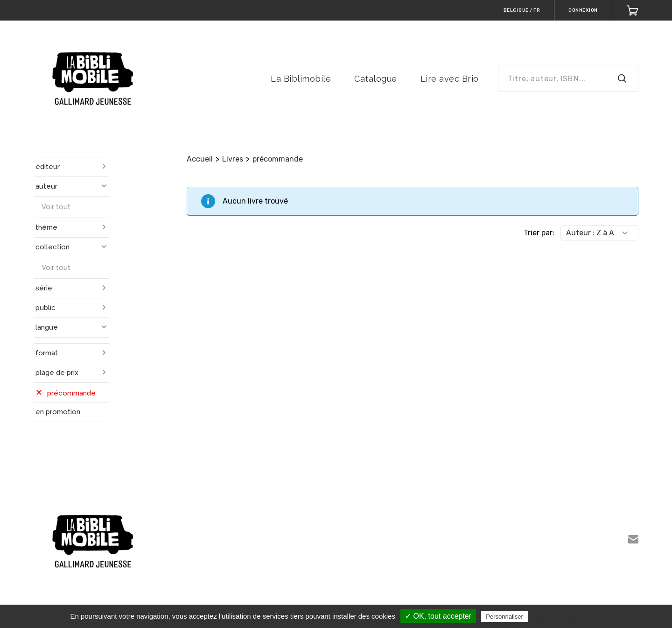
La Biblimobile (301, 79)
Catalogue (376, 79)
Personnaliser (504, 617)
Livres (233, 159)
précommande (278, 159)
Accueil (200, 159)
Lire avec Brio (450, 79)
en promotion (58, 412)
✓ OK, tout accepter (438, 616)
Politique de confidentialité (570, 616)
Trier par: (539, 233)
